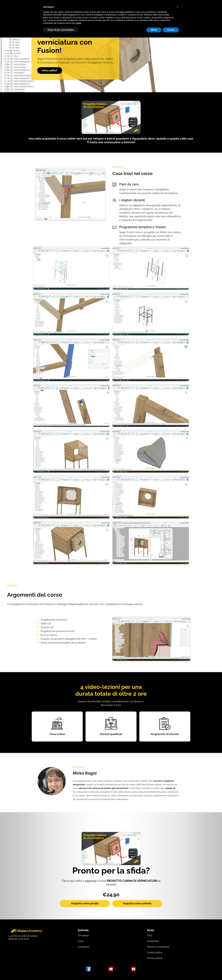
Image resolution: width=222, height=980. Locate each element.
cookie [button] (78, 23)
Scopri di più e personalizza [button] (61, 30)
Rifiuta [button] (154, 30)
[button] (178, 7)
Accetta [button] (171, 30)
